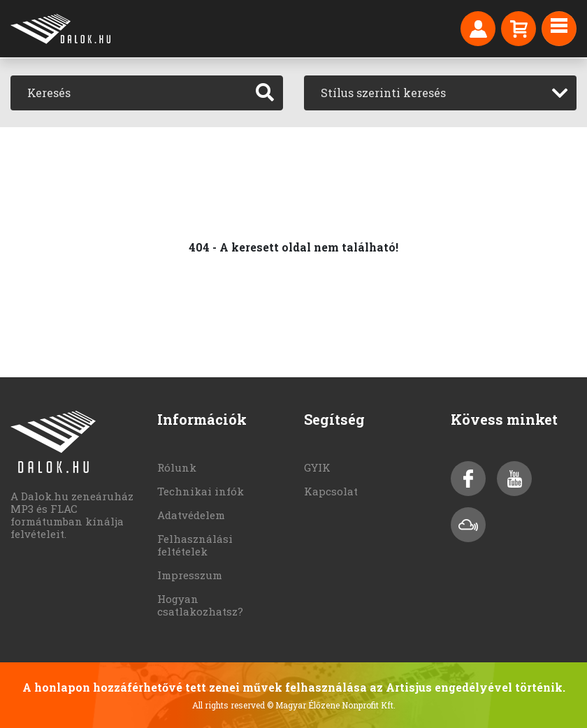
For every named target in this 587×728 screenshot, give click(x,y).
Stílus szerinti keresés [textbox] (383, 93)
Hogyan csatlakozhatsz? (200, 605)
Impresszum (190, 575)
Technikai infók (201, 491)
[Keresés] (129, 93)
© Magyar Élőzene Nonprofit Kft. (331, 705)
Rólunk (177, 467)
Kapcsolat (331, 491)
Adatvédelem (191, 515)
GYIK (317, 467)
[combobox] (440, 93)
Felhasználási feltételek (195, 545)
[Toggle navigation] (559, 29)
